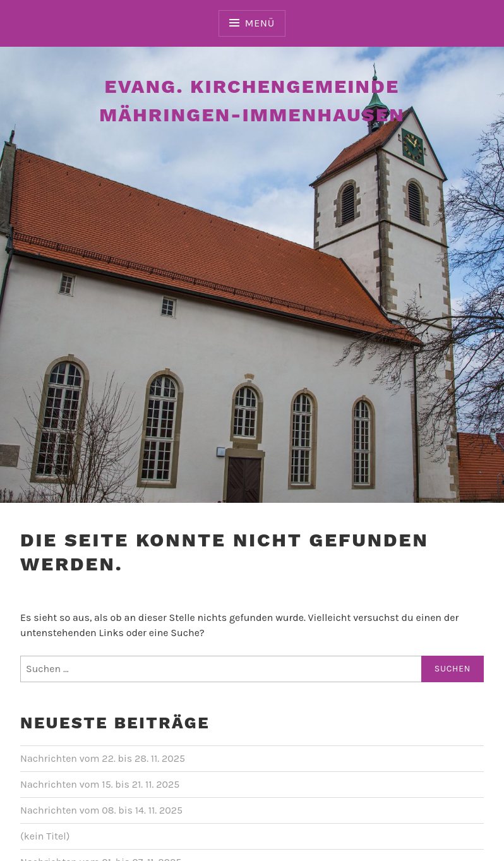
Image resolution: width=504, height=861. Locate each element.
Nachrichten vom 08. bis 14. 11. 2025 (101, 810)
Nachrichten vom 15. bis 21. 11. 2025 (100, 784)
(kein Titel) (45, 836)
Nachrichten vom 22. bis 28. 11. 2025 (103, 758)
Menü (260, 23)
